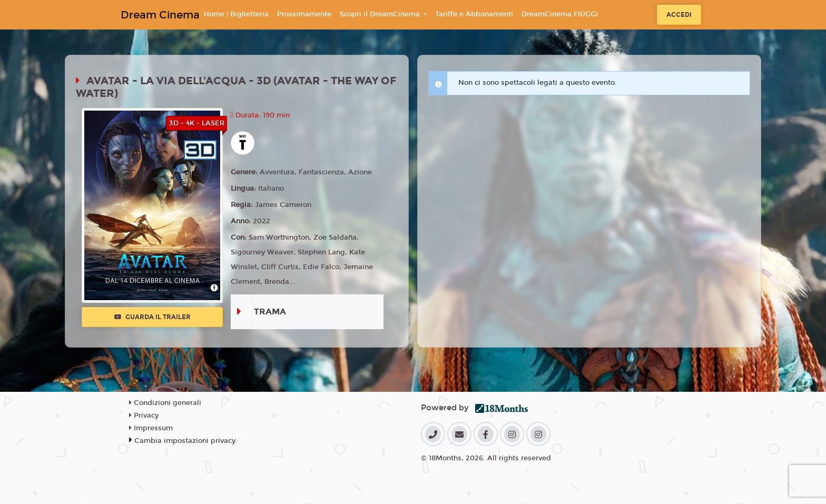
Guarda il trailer (153, 317)
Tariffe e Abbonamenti (474, 14)
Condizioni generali (165, 403)
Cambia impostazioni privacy (185, 441)
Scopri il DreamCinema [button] (381, 14)
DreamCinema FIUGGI (560, 14)
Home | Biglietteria (236, 14)
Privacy (144, 416)
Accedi (679, 15)
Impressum (151, 428)
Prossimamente (304, 14)
